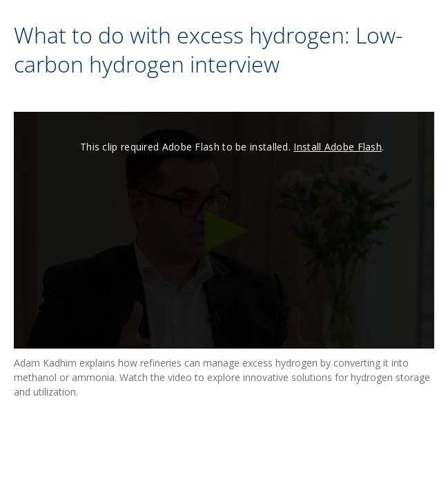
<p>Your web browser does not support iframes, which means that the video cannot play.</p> (224, 230)
